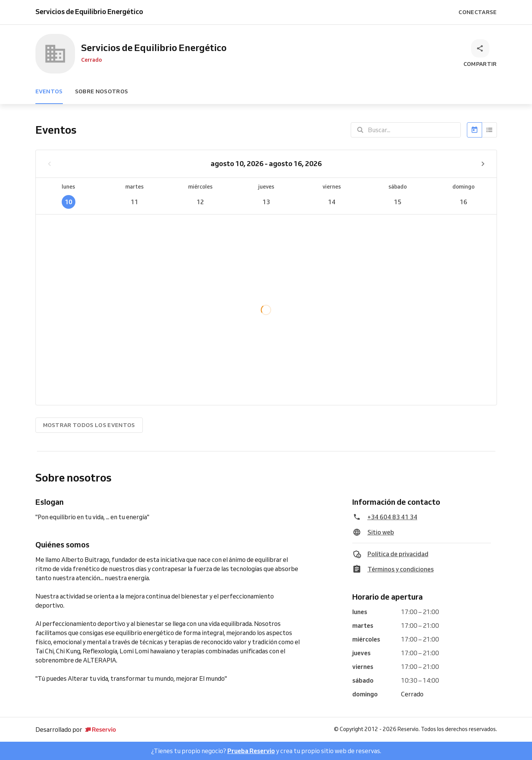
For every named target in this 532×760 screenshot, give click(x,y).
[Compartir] (480, 54)
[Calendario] (474, 130)
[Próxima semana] (483, 164)
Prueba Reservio (251, 751)
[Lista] (490, 130)
